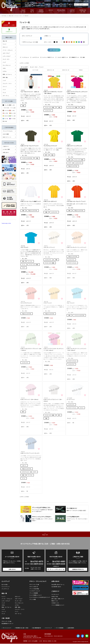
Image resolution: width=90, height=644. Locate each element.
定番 (23, 106)
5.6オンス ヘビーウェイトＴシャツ (31, 145)
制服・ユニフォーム (7, 74)
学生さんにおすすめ (73, 166)
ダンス (82, 408)
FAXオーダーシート (7, 137)
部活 (23, 261)
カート (72, 4)
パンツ (4, 89)
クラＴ (70, 163)
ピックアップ (6, 581)
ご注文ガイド (6, 146)
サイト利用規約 (60, 628)
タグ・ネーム (6, 96)
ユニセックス (48, 111)
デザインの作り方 (34, 587)
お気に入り (50, 4)
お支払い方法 (55, 597)
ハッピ (4, 80)
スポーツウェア (6, 53)
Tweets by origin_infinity (6, 223)
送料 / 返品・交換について (58, 599)
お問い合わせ (6, 152)
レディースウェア (7, 56)
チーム (24, 264)
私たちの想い (5, 584)
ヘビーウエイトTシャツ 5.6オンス (31, 91)
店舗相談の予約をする (78, 569)
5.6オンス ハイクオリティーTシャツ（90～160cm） (54, 92)
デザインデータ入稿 (6, 621)
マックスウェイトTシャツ (54, 145)
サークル (30, 261)
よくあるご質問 (6, 149)
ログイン (65, 4)
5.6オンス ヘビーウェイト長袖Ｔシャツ (31, 201)
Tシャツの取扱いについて (36, 595)
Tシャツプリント (6, 587)
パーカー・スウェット (8, 50)
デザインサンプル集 (34, 584)
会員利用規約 (71, 628)
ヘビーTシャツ (31, 247)
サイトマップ (48, 628)
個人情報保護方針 (37, 628)
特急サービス (55, 601)
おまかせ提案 (6, 134)
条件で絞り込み (54, 50)
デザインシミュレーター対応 (30, 42)
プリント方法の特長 (34, 589)
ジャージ (5, 86)
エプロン (5, 71)
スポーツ (24, 465)
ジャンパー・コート (7, 83)
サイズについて (55, 594)
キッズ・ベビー (19, 16)
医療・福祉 (5, 77)
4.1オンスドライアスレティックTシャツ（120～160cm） (77, 92)
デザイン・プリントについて (38, 581)
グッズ (4, 93)
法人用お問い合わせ (56, 587)
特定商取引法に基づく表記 (22, 628)
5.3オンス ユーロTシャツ (54, 201)
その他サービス (55, 603)
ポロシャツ (5, 47)
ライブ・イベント (72, 263)
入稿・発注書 (6, 618)
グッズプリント (5, 589)
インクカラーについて (35, 591)
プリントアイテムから (8, 131)
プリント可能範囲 (34, 593)
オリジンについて (7, 628)
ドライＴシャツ (26, 472)
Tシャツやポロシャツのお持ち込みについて (40, 597)
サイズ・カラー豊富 (50, 107)
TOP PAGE (4, 16)
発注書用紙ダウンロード (7, 623)
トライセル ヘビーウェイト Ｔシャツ (77, 201)
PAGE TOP (45, 535)
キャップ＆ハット (7, 65)
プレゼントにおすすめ (27, 158)
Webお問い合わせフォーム (58, 584)
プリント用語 (33, 599)
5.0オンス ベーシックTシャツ (77, 145)
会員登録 (58, 4)
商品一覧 (11, 16)
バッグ (4, 62)
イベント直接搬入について (58, 605)
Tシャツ (5, 44)
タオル (4, 68)
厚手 (46, 155)
